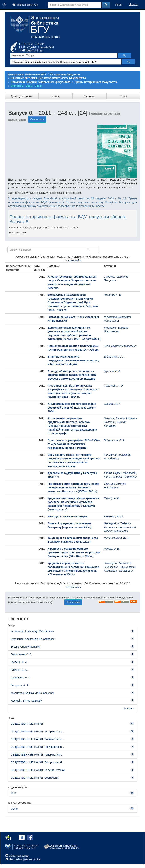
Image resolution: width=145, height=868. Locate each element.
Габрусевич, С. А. (115, 440)
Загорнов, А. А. (20, 685)
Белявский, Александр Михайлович (32, 631)
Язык (119, 5)
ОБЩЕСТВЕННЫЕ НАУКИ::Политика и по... (37, 739)
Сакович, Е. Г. (112, 404)
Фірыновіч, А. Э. (114, 386)
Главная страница (25, 5)
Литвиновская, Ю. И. (117, 538)
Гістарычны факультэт (65, 74)
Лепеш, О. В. (112, 549)
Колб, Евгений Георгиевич (120, 346)
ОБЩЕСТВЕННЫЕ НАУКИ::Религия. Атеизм (38, 770)
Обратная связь (19, 856)
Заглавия (89, 96)
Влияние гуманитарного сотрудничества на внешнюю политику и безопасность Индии (73, 360)
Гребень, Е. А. (19, 662)
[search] (63, 56)
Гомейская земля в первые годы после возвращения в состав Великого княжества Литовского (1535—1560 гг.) (73, 488)
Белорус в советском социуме (68, 516)
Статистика (37, 119)
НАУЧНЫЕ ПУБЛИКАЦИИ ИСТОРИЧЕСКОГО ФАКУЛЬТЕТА (48, 78)
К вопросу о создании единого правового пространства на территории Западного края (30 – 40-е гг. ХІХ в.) (74, 552)
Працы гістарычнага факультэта (96, 82)
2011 (13, 793)
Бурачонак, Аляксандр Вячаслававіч (33, 639)
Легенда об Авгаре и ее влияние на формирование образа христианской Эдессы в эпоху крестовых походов (72, 375)
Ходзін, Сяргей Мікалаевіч (120, 473)
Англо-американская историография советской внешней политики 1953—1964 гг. (72, 408)
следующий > (73, 260)
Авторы (56, 96)
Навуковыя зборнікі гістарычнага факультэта (41, 82)
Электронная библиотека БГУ (27, 74)
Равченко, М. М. (114, 516)
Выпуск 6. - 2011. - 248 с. (27, 86)
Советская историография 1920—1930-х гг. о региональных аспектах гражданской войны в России (74, 444)
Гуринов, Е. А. (112, 371)
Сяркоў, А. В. (112, 498)
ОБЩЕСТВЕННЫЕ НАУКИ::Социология (35, 778)
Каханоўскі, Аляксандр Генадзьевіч (32, 693)
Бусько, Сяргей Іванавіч (25, 647)
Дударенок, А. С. (114, 357)
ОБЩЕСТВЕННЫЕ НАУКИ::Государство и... (37, 747)
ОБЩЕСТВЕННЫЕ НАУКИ (27, 724)
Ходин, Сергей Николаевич (121, 477)
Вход (133, 5)
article (14, 809)
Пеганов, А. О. (113, 295)
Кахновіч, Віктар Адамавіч (120, 418)
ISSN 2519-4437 (41, 37)
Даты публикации (21, 96)
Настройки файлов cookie (25, 859)
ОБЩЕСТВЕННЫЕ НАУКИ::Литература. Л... (37, 762)
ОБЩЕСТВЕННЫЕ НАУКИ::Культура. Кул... (37, 755)
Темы (123, 96)
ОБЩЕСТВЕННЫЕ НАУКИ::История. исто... (37, 731)
